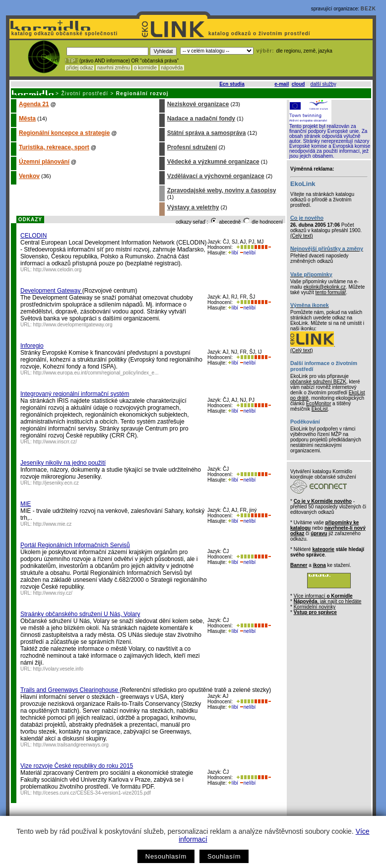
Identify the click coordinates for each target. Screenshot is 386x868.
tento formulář (331, 292)
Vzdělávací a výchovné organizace (216, 176)
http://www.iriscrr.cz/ (55, 442)
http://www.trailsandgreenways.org (71, 745)
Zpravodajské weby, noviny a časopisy (222, 190)
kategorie (323, 549)
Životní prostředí (85, 93)
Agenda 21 (34, 104)
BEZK (368, 9)
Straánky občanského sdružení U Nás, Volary (80, 614)
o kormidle (145, 68)
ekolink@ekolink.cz (325, 287)
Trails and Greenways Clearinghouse (70, 690)
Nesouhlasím (166, 856)
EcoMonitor (319, 403)
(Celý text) (302, 236)
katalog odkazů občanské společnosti (64, 33)
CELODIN (33, 236)
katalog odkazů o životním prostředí (260, 33)
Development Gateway (51, 291)
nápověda (172, 68)
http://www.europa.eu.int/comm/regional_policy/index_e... (96, 373)
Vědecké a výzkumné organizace (213, 162)
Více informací (323, 596)
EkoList (320, 409)
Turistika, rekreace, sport (54, 147)
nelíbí (248, 253)
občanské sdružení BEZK (318, 382)
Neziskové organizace (198, 104)
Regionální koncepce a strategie (64, 133)
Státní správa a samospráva (207, 133)
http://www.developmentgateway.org (73, 325)
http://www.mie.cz (53, 524)
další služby (323, 84)
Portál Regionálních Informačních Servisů (75, 545)
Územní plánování (44, 162)
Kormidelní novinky (315, 607)
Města (27, 119)
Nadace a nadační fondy (201, 119)
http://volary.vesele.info (59, 669)
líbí (233, 253)
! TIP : (71, 61)
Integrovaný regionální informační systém (75, 394)
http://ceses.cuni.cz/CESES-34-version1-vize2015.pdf (92, 793)
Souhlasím (224, 856)
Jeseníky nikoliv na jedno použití (63, 463)
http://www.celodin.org (58, 270)
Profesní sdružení (192, 147)
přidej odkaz (80, 68)
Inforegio (32, 346)
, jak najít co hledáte (328, 601)
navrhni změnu (113, 68)
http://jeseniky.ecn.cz (56, 483)
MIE (26, 504)
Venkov (29, 176)
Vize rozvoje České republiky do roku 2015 (77, 766)
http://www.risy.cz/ (53, 593)
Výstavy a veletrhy (193, 207)
